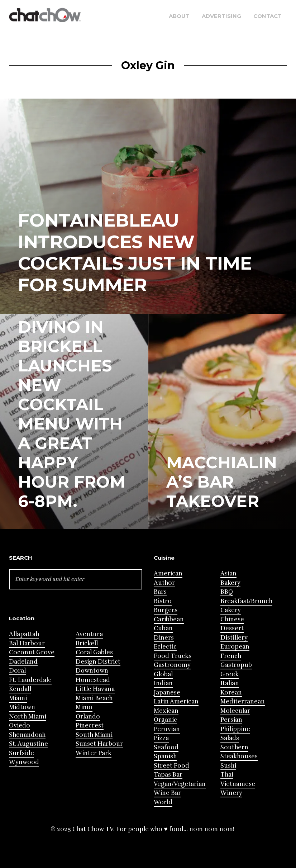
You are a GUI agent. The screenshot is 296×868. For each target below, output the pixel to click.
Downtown (92, 671)
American (168, 573)
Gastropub (236, 665)
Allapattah (24, 634)
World (163, 802)
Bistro (163, 601)
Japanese (167, 692)
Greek (230, 674)
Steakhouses (239, 756)
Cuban (163, 628)
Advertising (221, 16)
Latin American (176, 701)
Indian (163, 683)
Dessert (232, 628)
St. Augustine (28, 744)
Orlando (88, 717)
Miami (18, 698)
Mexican (166, 711)
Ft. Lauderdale (30, 680)
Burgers (166, 610)
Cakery (231, 610)
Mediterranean (243, 701)
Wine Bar (167, 793)
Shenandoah (27, 735)
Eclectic (165, 647)
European (235, 647)
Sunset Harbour (99, 744)
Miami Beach (94, 698)
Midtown (22, 707)
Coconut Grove (32, 652)
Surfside (22, 753)
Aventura (89, 634)
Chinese (232, 619)
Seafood (166, 747)
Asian (228, 573)
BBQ (227, 592)
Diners (164, 638)
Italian (230, 683)
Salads (230, 738)
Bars (160, 592)
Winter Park (94, 753)
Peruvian (167, 729)
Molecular (235, 711)
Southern (234, 747)
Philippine (235, 729)
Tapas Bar (168, 775)
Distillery (234, 638)
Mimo (84, 707)
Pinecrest (90, 725)
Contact (268, 16)
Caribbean (169, 619)
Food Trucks (173, 656)
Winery (231, 793)
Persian (231, 720)
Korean (231, 692)
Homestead (93, 680)
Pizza (161, 738)
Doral (17, 671)
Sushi (228, 766)
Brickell (87, 643)
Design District (98, 662)
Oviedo (20, 725)
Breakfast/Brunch (246, 601)
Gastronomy (172, 665)
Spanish (165, 756)
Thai (227, 775)
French (231, 656)
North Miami (28, 717)
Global (163, 674)
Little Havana (95, 689)
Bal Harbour (27, 643)
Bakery (230, 583)
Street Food (171, 766)
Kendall (20, 689)
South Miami (94, 735)
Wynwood (24, 762)
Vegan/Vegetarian (180, 784)
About (179, 16)
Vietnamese (238, 784)
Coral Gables (94, 652)
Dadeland (23, 662)
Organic (165, 720)
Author (164, 583)
